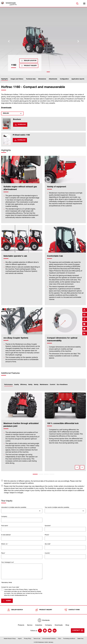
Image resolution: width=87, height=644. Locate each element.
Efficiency (24, 385)
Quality (17, 385)
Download (22, 125)
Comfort (53, 385)
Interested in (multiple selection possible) (14, 507)
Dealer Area (80, 638)
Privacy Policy (28, 638)
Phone (47, 535)
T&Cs (60, 638)
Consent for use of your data (10, 587)
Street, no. (5, 544)
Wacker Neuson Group (10, 638)
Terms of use (37, 638)
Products (21, 625)
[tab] (38, 72)
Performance (8, 385)
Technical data (31, 79)
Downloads (59, 625)
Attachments (53, 79)
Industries (39, 625)
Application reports (78, 79)
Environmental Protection (49, 638)
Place (3, 553)
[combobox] (22, 511)
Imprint (20, 638)
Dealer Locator (30, 61)
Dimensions (42, 79)
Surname (48, 526)
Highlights (5, 79)
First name (5, 526)
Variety (36, 385)
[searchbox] (3, 511)
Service (30, 625)
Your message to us (8, 562)
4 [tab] (52, 474)
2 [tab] (41, 474)
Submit (9, 601)
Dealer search (15, 610)
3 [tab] (46, 474)
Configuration (64, 79)
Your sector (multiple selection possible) (57, 507)
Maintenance (44, 385)
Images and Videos (17, 79)
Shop (67, 625)
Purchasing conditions (69, 638)
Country (47, 553)
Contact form (72, 610)
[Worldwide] (43, 620)
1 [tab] (35, 474)
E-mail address (6, 535)
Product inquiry (30, 66)
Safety (30, 385)
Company (4, 516)
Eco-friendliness (62, 385)
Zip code (48, 544)
